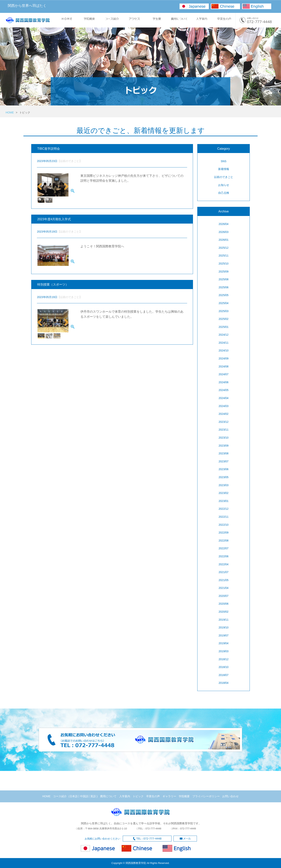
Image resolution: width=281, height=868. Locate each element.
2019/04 (224, 643)
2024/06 (224, 382)
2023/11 (224, 430)
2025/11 (224, 256)
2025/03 (224, 311)
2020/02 (224, 612)
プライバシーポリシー (206, 796)
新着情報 (224, 169)
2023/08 (224, 453)
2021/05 (224, 580)
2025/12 (224, 248)
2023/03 (224, 485)
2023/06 (224, 469)
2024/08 (224, 366)
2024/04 (224, 398)
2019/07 (224, 635)
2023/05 (224, 477)
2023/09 (224, 446)
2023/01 (224, 501)
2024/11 (224, 343)
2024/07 (224, 374)
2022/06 (224, 556)
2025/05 (224, 295)
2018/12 (224, 659)
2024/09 (224, 358)
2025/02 (224, 319)
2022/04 (224, 564)
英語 (93, 796)
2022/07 (224, 548)
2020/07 (224, 596)
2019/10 (224, 627)
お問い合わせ (230, 796)
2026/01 (224, 240)
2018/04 (224, 683)
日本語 (74, 796)
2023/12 (224, 422)
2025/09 (224, 272)
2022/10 (224, 525)
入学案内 (125, 796)
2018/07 (224, 675)
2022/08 (224, 541)
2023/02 (224, 493)
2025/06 (224, 287)
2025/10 (224, 264)
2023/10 (224, 438)
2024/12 (224, 335)
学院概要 (184, 796)
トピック (138, 796)
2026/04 (224, 224)
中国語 (84, 796)
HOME (10, 112)
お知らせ (224, 185)
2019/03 (224, 651)
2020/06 (224, 604)
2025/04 (224, 303)
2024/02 (224, 414)
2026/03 (224, 232)
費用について (108, 796)
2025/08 (224, 279)
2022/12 (224, 509)
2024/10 (224, 350)
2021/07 (224, 572)
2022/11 (224, 517)
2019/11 (224, 620)
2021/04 (224, 588)
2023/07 (224, 461)
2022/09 (224, 533)
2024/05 (224, 390)
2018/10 (224, 667)
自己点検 (224, 193)
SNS (224, 161)
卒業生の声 (153, 796)
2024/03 (224, 406)
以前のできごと (224, 177)
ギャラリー (169, 796)
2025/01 (224, 327)
